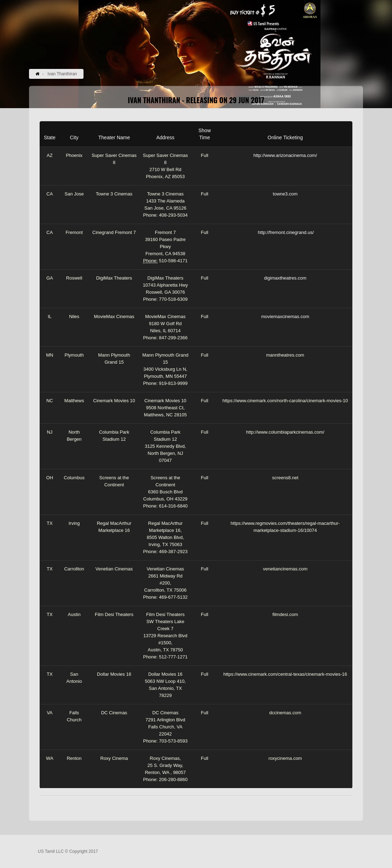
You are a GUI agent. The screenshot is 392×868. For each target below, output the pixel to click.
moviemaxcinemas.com (285, 316)
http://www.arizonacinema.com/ (285, 155)
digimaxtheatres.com (285, 278)
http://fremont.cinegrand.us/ (286, 232)
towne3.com (285, 194)
